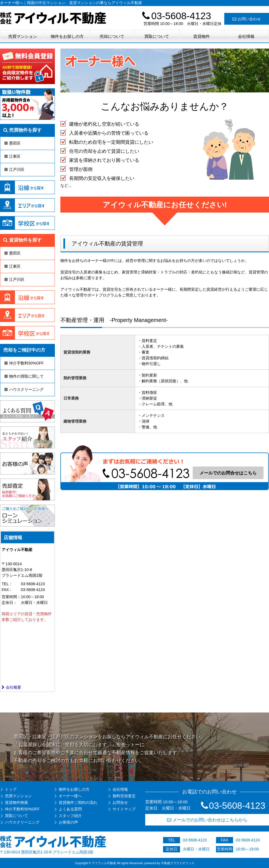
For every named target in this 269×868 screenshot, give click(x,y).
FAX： (7, 590)
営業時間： (11, 597)
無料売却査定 (124, 796)
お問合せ (120, 802)
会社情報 (246, 36)
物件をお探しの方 (67, 36)
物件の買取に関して (24, 376)
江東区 (12, 156)
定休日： (9, 603)
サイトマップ (124, 809)
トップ (11, 789)
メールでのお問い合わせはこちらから (207, 820)
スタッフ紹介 (70, 816)
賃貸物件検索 (16, 802)
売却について (112, 36)
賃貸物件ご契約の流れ (78, 802)
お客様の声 (68, 822)
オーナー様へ (70, 796)
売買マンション (23, 36)
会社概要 (11, 687)
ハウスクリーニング (24, 389)
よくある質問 (70, 809)
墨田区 (12, 143)
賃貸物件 (201, 36)
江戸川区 (14, 169)
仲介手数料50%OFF (24, 363)
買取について (157, 36)
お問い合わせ (247, 19)
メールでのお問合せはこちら (228, 473)
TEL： (7, 584)
